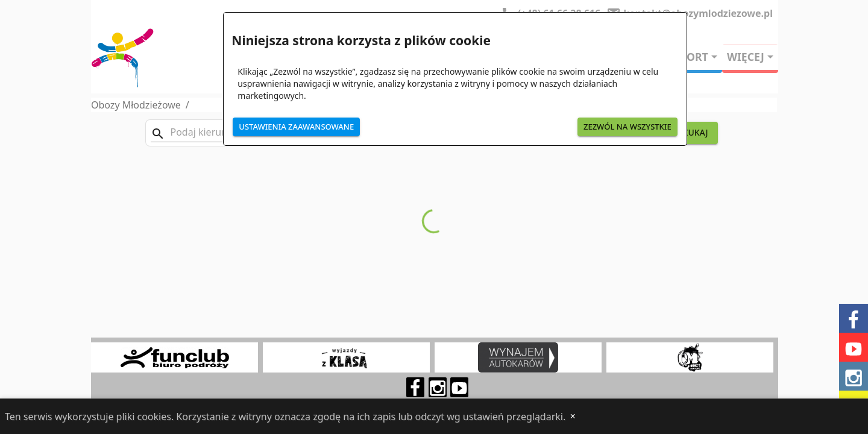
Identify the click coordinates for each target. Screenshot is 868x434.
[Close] (573, 417)
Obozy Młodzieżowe (136, 105)
